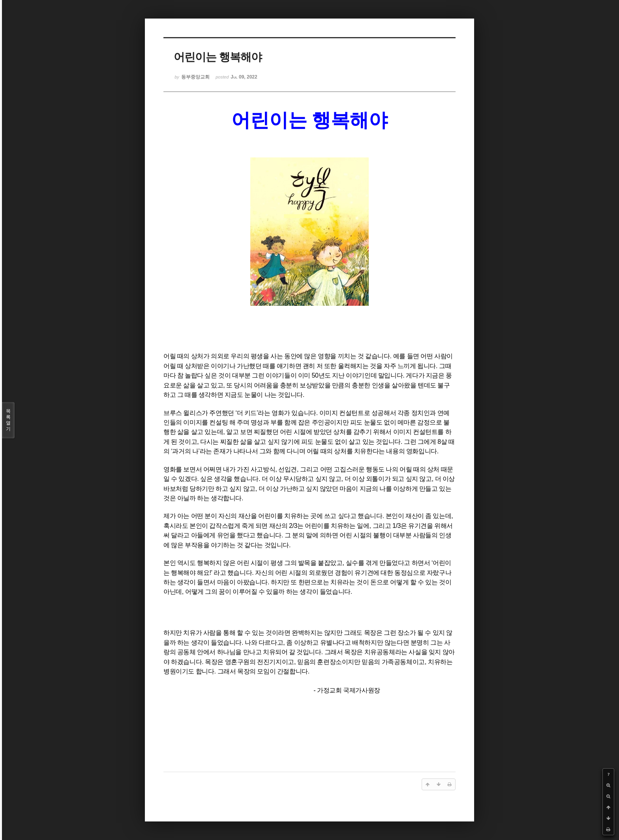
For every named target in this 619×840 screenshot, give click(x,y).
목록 (8, 420)
